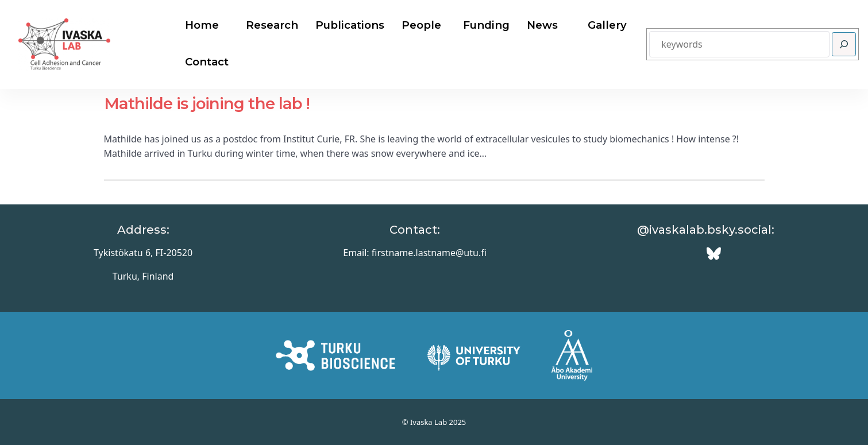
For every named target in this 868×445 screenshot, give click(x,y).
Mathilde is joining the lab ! (207, 104)
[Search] (844, 44)
